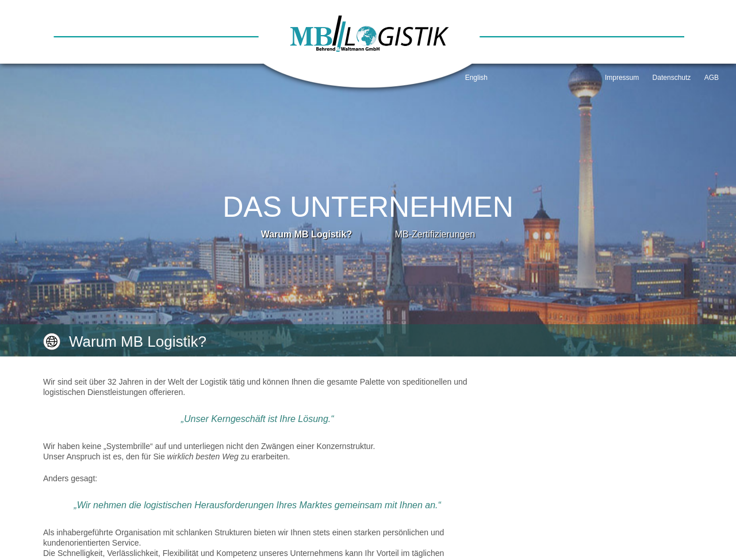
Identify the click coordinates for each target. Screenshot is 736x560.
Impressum (622, 78)
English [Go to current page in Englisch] (476, 78)
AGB (712, 78)
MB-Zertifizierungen (435, 234)
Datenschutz (672, 78)
